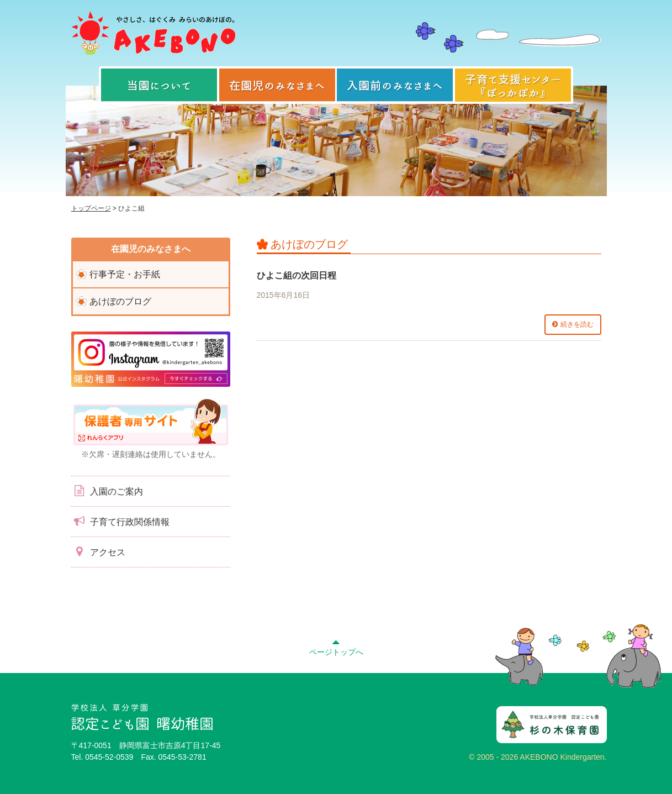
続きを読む (577, 324)
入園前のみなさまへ (395, 85)
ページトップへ (336, 646)
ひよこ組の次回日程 (297, 275)
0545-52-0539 (109, 757)
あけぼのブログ (120, 301)
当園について (159, 85)
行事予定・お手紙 (125, 274)
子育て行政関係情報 (120, 521)
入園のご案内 (107, 491)
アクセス (98, 551)
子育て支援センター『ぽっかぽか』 (513, 85)
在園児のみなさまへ (277, 85)
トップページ (91, 208)
